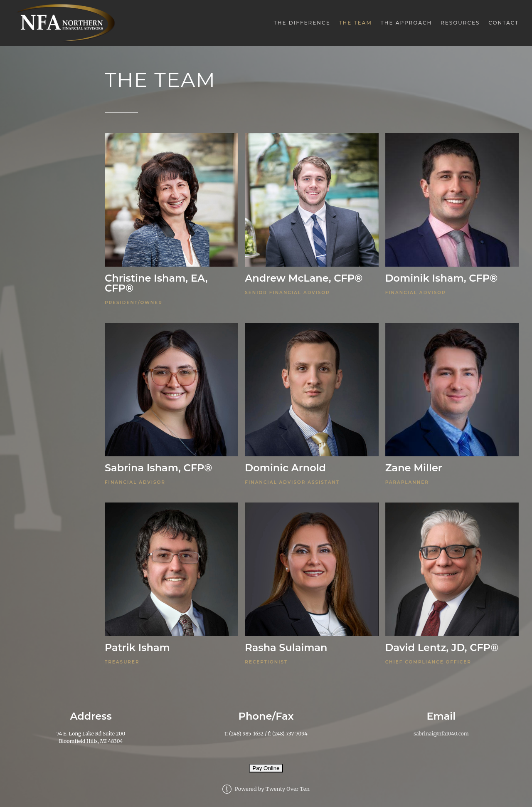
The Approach (406, 23)
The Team (355, 23)
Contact (504, 23)
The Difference (302, 23)
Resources (460, 23)
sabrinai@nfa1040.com (441, 734)
